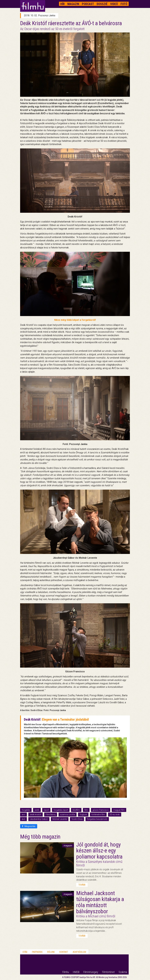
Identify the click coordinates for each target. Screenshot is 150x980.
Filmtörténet (108, 972)
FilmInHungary (91, 972)
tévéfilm (76, 810)
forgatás (26, 810)
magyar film (119, 810)
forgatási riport (61, 810)
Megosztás (29, 826)
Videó (114, 4)
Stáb (25, 952)
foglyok (83, 815)
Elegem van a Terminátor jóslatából (65, 719)
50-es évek (115, 815)
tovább (82, 885)
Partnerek (37, 952)
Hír (62, 4)
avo (23, 815)
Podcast (88, 4)
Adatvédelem (79, 952)
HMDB (76, 972)
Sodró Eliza (77, 819)
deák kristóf (36, 815)
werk (37, 810)
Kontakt (64, 952)
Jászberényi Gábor (39, 819)
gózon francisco (101, 810)
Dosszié (102, 4)
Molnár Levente (60, 819)
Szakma (123, 972)
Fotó (124, 4)
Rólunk (51, 952)
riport (46, 810)
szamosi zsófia (68, 815)
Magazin (73, 4)
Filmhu (66, 972)
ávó (23, 819)
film (86, 810)
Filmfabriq (51, 815)
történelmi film (98, 815)
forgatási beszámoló (97, 819)
